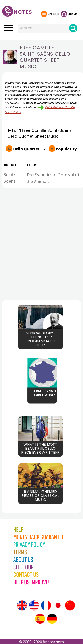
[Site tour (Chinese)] (70, 605)
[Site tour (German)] (52, 619)
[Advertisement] (41, 243)
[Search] (73, 28)
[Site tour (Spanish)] (40, 619)
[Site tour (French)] (46, 605)
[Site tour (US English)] (34, 605)
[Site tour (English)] (22, 605)
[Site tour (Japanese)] (58, 605)
